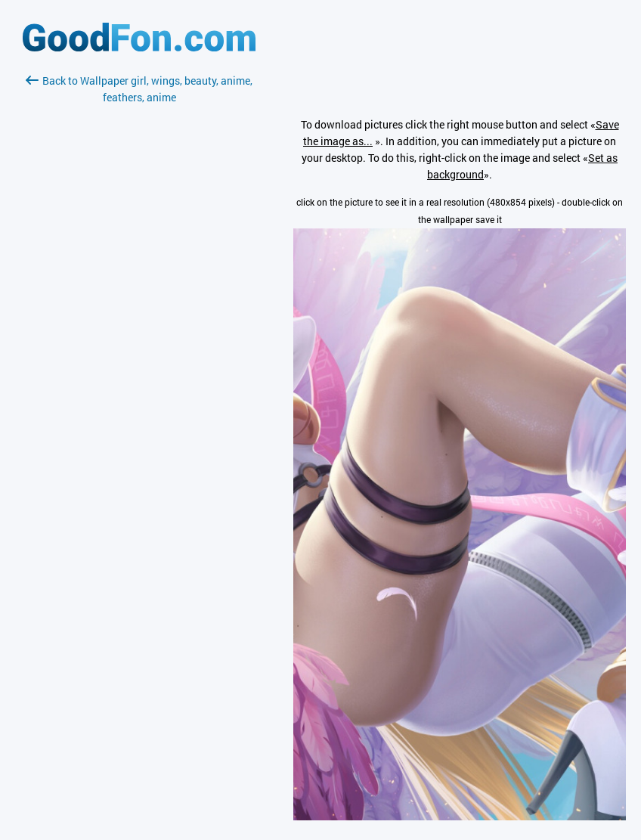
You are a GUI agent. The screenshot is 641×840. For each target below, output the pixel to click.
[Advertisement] (139, 285)
